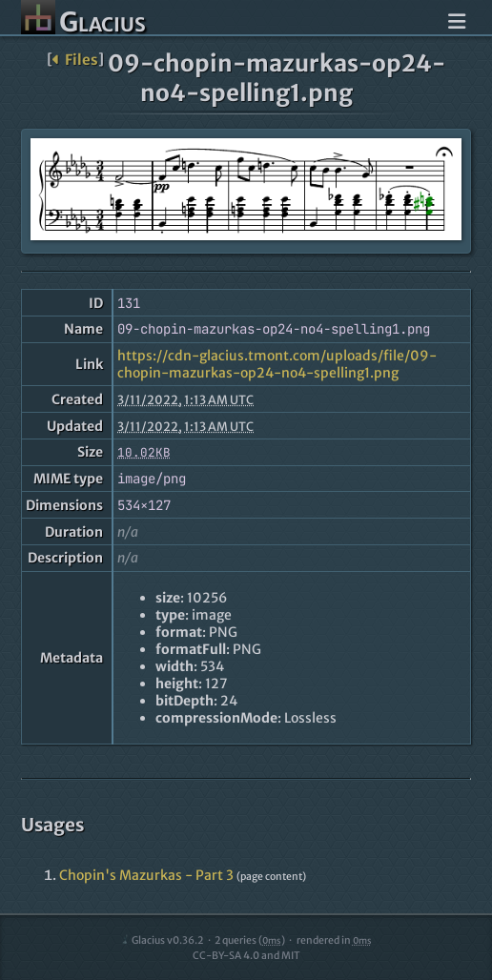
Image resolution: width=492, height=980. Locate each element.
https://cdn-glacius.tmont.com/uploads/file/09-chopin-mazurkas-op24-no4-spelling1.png (277, 364)
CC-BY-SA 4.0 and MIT (246, 956)
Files (75, 60)
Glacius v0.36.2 (162, 940)
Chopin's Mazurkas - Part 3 (146, 875)
